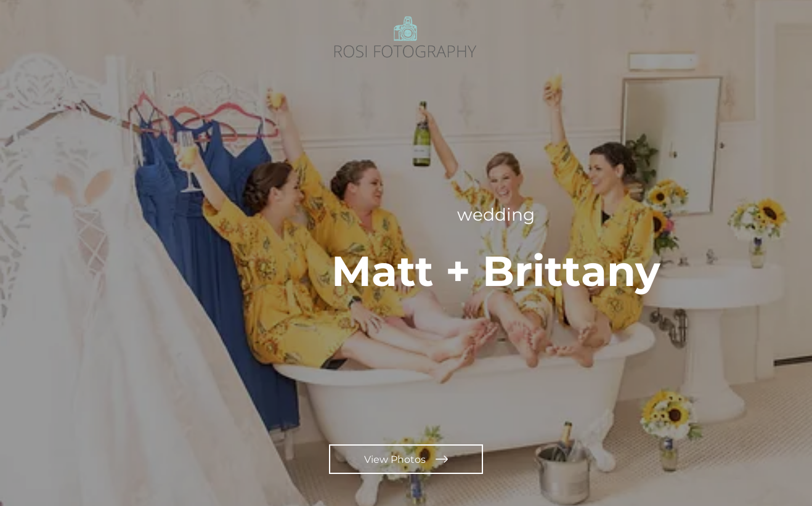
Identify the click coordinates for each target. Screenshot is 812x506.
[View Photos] (406, 459)
